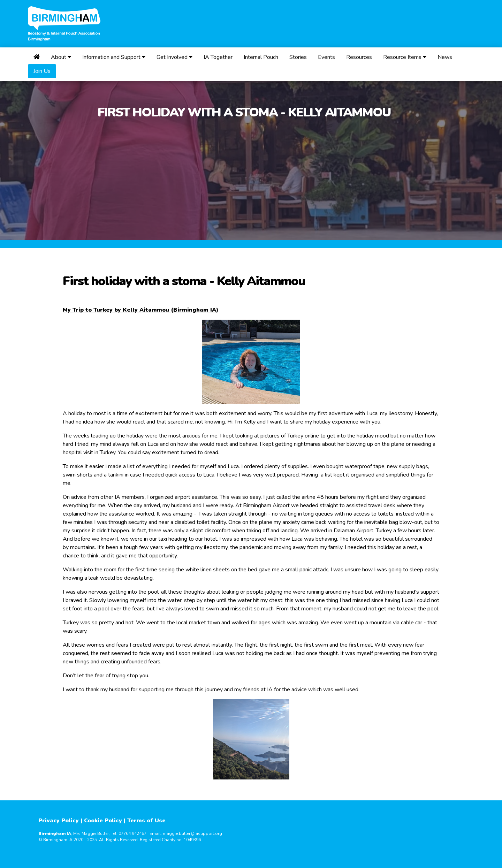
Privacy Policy (59, 821)
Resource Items (405, 57)
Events (326, 57)
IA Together (218, 57)
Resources (359, 57)
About (61, 57)
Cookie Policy (103, 821)
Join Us (42, 71)
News (445, 57)
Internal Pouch (261, 57)
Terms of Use (146, 821)
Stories (298, 57)
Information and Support (114, 57)
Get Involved (174, 57)
